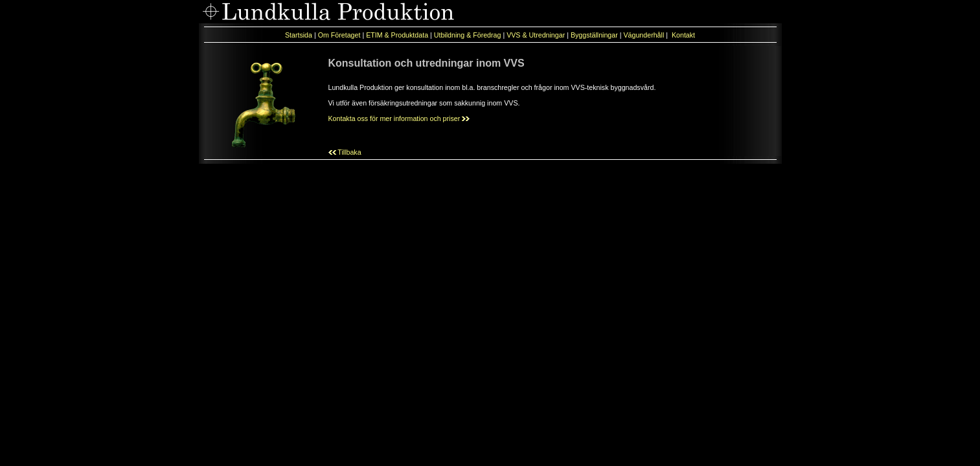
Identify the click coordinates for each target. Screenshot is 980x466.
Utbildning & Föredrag (468, 35)
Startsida (299, 35)
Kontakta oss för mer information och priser (399, 118)
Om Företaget (339, 35)
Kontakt (683, 35)
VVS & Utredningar (536, 35)
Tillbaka (345, 152)
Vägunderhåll (644, 35)
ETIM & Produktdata (397, 35)
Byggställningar (595, 35)
